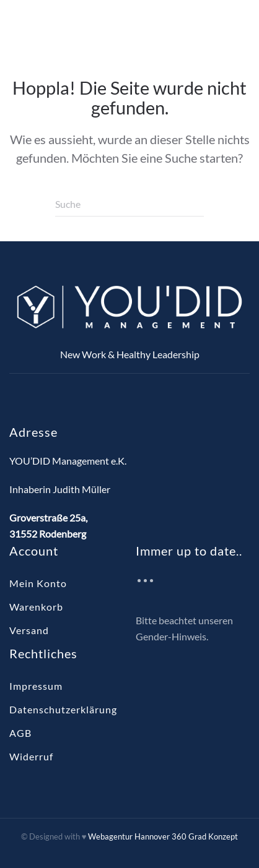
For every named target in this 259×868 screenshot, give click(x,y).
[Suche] (129, 204)
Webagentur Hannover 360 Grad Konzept (163, 836)
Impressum (36, 686)
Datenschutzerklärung (63, 709)
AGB (20, 733)
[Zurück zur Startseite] (87, 27)
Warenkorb (36, 607)
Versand (29, 630)
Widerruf (31, 756)
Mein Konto (38, 583)
